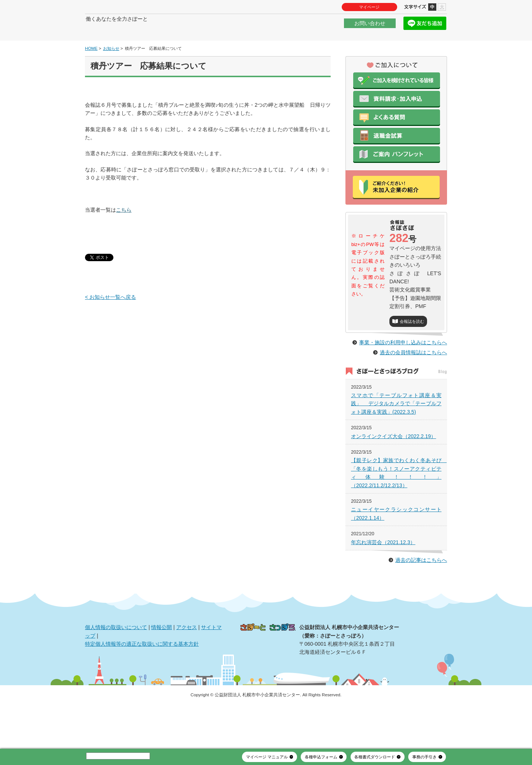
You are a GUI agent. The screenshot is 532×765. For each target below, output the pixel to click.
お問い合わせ (370, 27)
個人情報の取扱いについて (116, 666)
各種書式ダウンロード (375, 757)
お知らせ (111, 71)
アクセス (187, 666)
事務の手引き (424, 757)
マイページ (369, 7)
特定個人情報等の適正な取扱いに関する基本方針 (142, 682)
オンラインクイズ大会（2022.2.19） (393, 474)
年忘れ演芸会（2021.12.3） (383, 580)
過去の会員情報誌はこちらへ (413, 391)
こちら (124, 232)
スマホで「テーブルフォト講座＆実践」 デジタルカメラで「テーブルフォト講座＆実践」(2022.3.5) (396, 442)
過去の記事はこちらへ (421, 598)
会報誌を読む (412, 344)
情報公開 (161, 666)
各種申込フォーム (321, 757)
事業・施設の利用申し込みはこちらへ (403, 381)
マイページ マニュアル (267, 757)
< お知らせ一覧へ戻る (110, 320)
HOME (91, 71)
